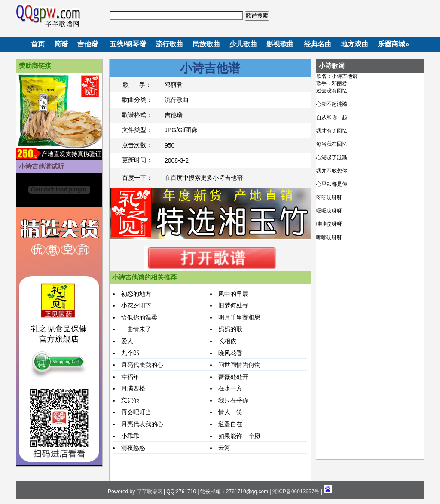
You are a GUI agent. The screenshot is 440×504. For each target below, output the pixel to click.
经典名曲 (318, 44)
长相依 (227, 341)
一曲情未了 (136, 329)
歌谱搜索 (257, 16)
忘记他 (130, 400)
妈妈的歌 (230, 329)
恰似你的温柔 (139, 317)
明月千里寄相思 (239, 317)
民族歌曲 (206, 44)
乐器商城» (393, 44)
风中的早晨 (233, 294)
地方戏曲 (354, 44)
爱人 (127, 341)
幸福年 (130, 377)
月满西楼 (133, 388)
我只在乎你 (233, 400)
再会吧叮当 (136, 412)
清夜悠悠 (133, 448)
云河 (224, 448)
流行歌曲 (169, 44)
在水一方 (230, 388)
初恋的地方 (136, 294)
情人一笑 (230, 412)
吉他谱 (88, 44)
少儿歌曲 (243, 44)
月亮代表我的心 (142, 365)
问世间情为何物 (239, 365)
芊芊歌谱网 (150, 492)
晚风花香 (230, 353)
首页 (38, 44)
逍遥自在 (230, 424)
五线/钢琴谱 (128, 44)
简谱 (61, 44)
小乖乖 (130, 436)
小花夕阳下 (136, 305)
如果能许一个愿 (239, 436)
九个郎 (130, 353)
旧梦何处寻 (233, 305)
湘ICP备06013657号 (296, 492)
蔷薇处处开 (233, 377)
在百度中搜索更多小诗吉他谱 (204, 178)
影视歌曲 (280, 44)
